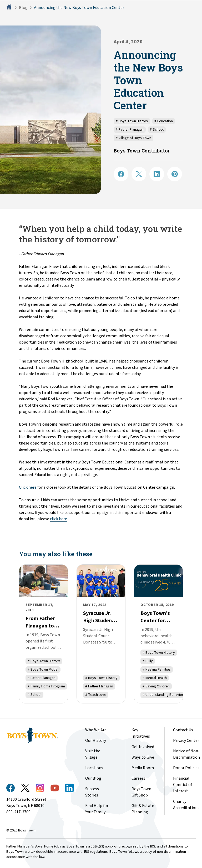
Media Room (143, 768)
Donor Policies (186, 768)
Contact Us (183, 730)
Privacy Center (186, 741)
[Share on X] (139, 174)
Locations (94, 768)
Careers (138, 778)
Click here (28, 487)
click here (59, 519)
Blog (23, 8)
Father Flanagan (130, 130)
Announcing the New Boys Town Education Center (79, 8)
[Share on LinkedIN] (157, 174)
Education (164, 121)
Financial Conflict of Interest (183, 785)
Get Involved (143, 747)
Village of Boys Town (133, 138)
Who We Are (96, 730)
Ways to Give (143, 757)
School (157, 130)
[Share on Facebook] (121, 174)
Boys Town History (132, 121)
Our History (96, 741)
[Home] (9, 8)
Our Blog (93, 778)
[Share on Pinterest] (175, 174)
